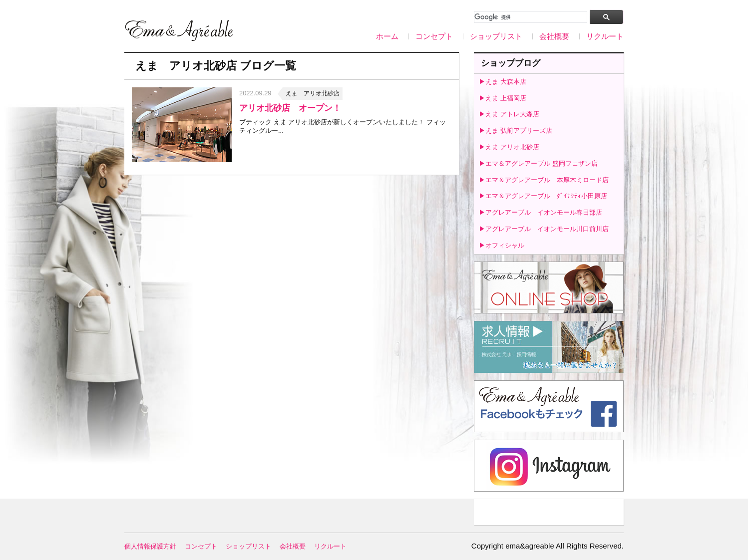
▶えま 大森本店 (503, 82)
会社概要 (554, 36)
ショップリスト (496, 36)
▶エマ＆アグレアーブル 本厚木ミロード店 (544, 180)
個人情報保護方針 (150, 546)
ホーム (387, 36)
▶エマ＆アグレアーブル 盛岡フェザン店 (538, 163)
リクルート (605, 36)
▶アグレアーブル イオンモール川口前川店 (544, 229)
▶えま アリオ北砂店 (509, 147)
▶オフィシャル (502, 245)
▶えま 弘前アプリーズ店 (516, 131)
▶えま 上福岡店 (503, 98)
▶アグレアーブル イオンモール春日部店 (541, 212)
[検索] (530, 17)
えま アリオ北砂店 (313, 93)
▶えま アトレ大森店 (509, 114)
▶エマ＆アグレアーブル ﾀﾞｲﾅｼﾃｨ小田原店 (543, 196)
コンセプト (434, 36)
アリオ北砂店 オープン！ (290, 108)
